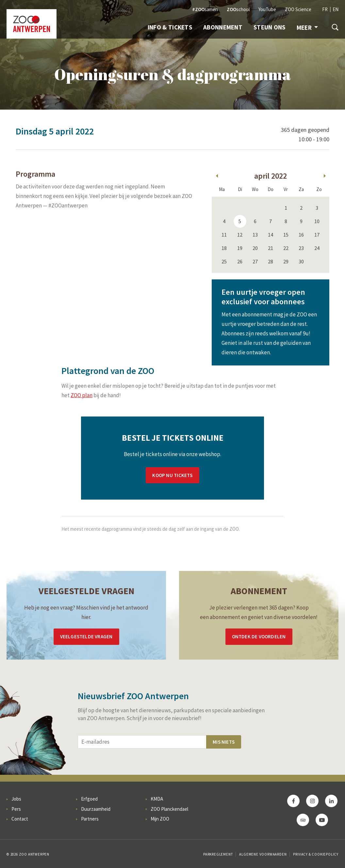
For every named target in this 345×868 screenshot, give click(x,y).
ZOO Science (298, 9)
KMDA (157, 799)
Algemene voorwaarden (263, 854)
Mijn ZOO (160, 819)
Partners (90, 819)
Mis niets (224, 742)
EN (336, 9)
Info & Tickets (170, 27)
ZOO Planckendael (169, 809)
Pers (16, 809)
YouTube (267, 9)
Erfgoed (89, 799)
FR (325, 9)
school (238, 9)
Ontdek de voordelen (259, 637)
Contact (20, 819)
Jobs (16, 799)
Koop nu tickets (172, 475)
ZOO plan (82, 395)
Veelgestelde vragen (86, 637)
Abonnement (223, 27)
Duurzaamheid (96, 809)
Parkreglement (218, 854)
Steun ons (270, 27)
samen (205, 9)
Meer (307, 27)
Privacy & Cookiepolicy (316, 854)
